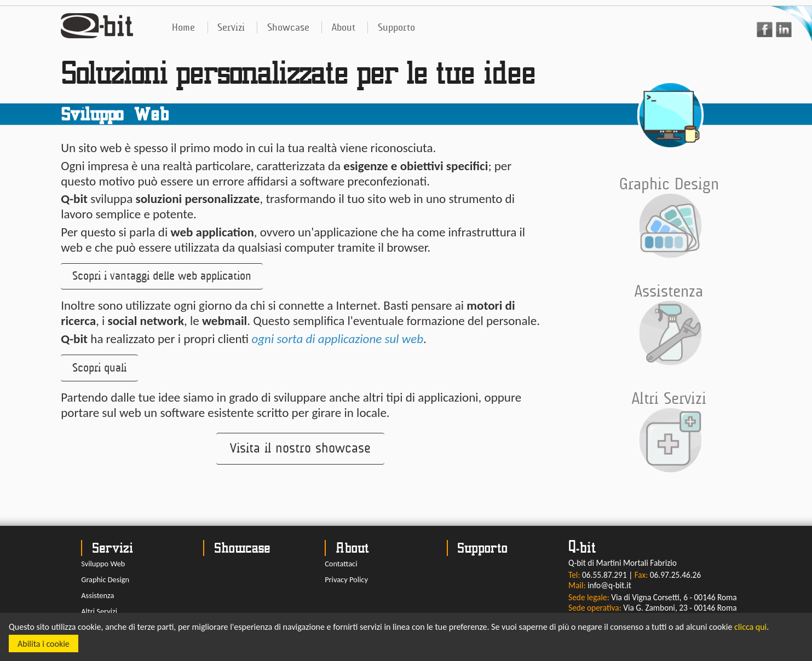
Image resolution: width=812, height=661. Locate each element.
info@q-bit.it (609, 585)
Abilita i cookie (44, 644)
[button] (162, 276)
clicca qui (750, 627)
